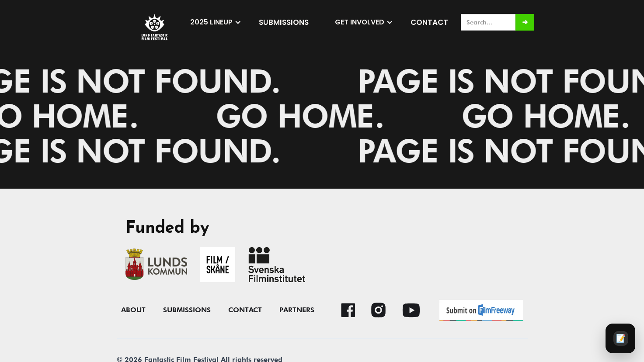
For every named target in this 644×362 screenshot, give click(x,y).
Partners (297, 310)
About (133, 310)
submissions (284, 22)
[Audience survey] (620, 338)
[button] (216, 22)
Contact (429, 22)
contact (245, 310)
